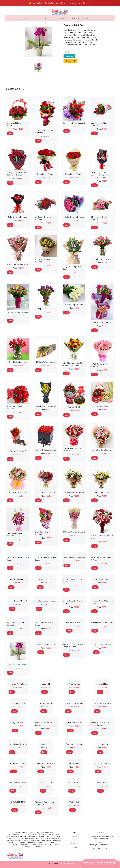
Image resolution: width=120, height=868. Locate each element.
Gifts (74, 840)
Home (27, 18)
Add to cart (69, 56)
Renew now (65, 3)
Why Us (47, 18)
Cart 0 (97, 18)
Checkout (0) (70, 61)
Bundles (74, 847)
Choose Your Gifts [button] (81, 18)
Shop (36, 18)
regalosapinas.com (67, 863)
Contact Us (61, 18)
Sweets (74, 844)
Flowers (74, 836)
